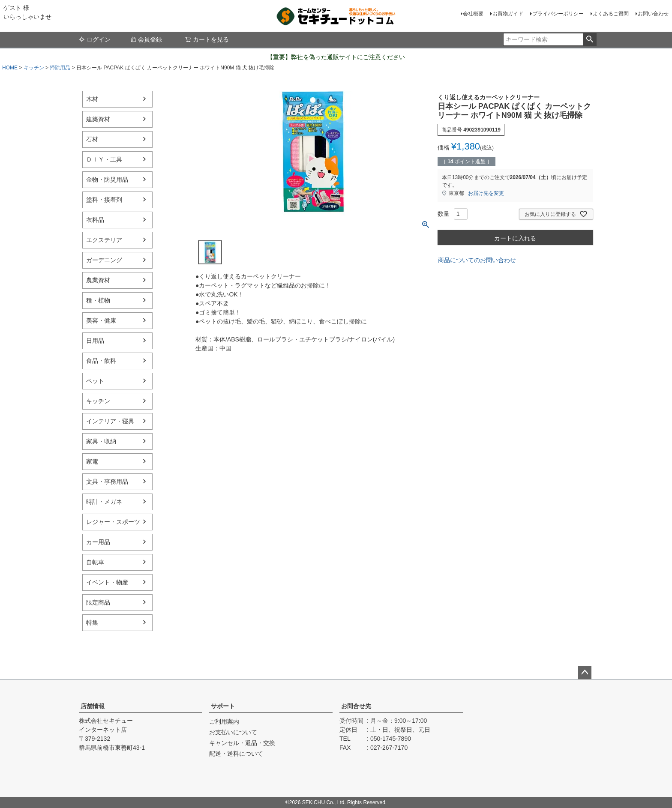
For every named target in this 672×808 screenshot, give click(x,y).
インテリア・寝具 (110, 421)
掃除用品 (60, 68)
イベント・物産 (107, 582)
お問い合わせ (653, 14)
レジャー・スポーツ (113, 522)
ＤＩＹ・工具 (104, 159)
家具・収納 (101, 441)
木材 (92, 99)
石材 (92, 139)
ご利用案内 (224, 721)
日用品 (95, 341)
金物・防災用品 (107, 180)
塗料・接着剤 (104, 200)
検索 (589, 39)
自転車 (95, 562)
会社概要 (473, 14)
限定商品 (98, 602)
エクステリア (104, 240)
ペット (95, 381)
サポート (223, 706)
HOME (10, 68)
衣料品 (95, 220)
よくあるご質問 (611, 14)
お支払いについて (233, 732)
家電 (92, 461)
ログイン (95, 39)
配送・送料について (236, 754)
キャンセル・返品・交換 (242, 743)
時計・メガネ (104, 502)
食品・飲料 (101, 361)
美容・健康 (101, 320)
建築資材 (98, 119)
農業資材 (98, 280)
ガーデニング (104, 260)
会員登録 (146, 39)
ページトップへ (585, 673)
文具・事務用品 (107, 482)
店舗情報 (93, 706)
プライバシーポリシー (558, 14)
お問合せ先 (356, 706)
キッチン (34, 68)
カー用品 (98, 542)
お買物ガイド (508, 14)
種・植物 (98, 300)
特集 (92, 622)
